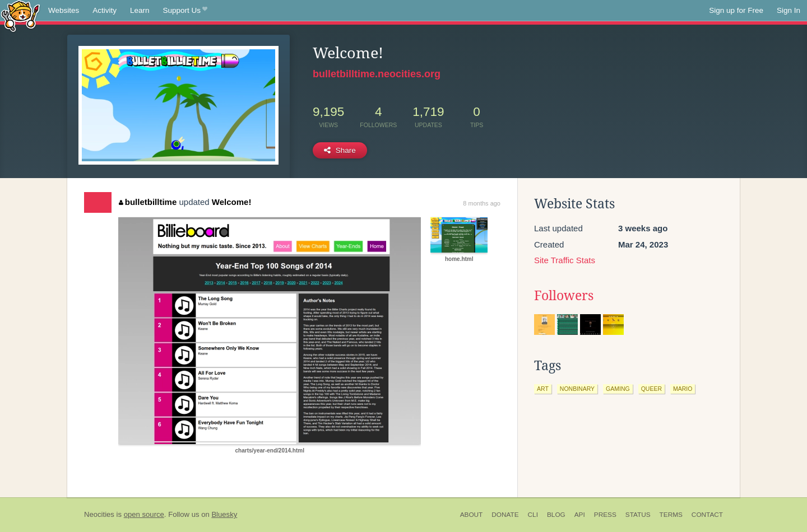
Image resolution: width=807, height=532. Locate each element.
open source (144, 514)
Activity (105, 10)
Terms (671, 515)
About (472, 515)
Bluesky (224, 514)
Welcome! (232, 202)
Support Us (185, 11)
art (543, 389)
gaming (618, 389)
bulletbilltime (148, 202)
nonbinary (577, 389)
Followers (564, 296)
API (580, 515)
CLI (533, 515)
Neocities (99, 514)
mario (683, 389)
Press (605, 515)
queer (651, 389)
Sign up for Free (736, 10)
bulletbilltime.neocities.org (377, 74)
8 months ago (482, 203)
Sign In (789, 10)
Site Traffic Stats (565, 260)
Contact (707, 515)
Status (638, 515)
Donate (505, 515)
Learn (140, 10)
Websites (64, 10)
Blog (556, 515)
